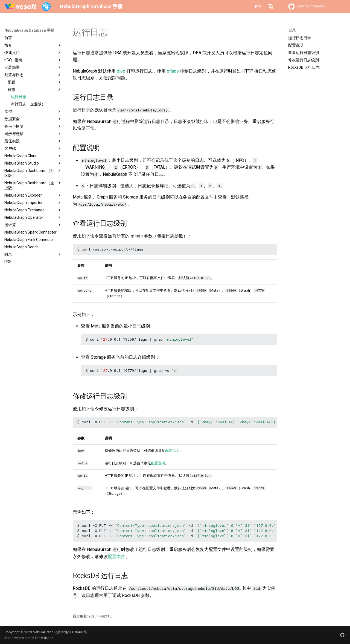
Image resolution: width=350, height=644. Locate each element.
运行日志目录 (300, 38)
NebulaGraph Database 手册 (29, 30)
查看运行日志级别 (304, 53)
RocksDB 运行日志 (304, 67)
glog (121, 71)
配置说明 (296, 45)
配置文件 (116, 557)
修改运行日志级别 (304, 60)
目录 (292, 30)
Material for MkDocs (37, 638)
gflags (173, 71)
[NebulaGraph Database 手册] (28, 7)
